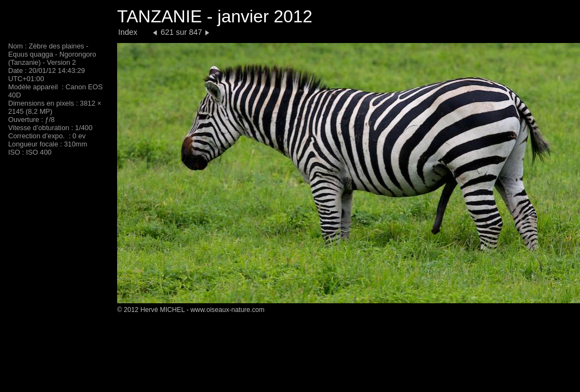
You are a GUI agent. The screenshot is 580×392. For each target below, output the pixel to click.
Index (128, 32)
